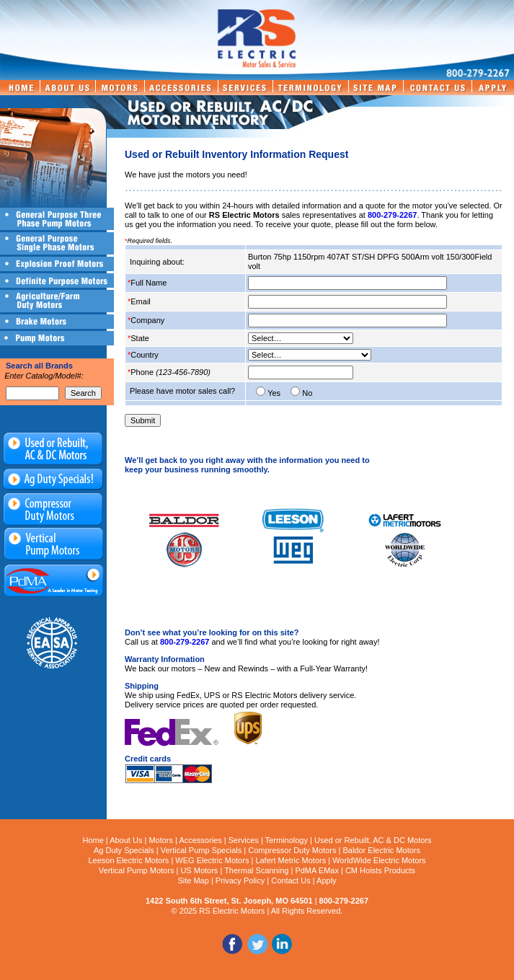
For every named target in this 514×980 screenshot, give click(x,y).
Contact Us (291, 880)
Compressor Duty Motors (292, 850)
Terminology (287, 840)
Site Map (193, 880)
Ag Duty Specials (124, 850)
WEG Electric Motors (212, 860)
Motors (161, 840)
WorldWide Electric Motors (379, 860)
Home (93, 840)
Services (244, 840)
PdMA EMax (317, 870)
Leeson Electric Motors (128, 860)
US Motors (199, 870)
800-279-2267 (393, 215)
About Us (126, 840)
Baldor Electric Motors (381, 850)
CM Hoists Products (380, 870)
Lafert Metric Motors (291, 860)
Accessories (200, 840)
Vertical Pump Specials (201, 850)
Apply (327, 880)
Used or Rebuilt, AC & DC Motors (373, 840)
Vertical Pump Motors (137, 870)
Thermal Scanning (256, 870)
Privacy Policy (240, 880)
